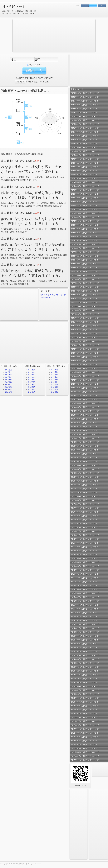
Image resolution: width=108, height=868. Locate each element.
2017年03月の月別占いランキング (85, 520)
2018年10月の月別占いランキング (85, 446)
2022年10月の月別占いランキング (85, 260)
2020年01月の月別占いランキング (85, 388)
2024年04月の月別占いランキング (85, 190)
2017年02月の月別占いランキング (85, 524)
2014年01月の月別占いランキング (85, 667)
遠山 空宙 (31, 370)
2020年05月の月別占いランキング (85, 372)
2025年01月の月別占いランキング (85, 155)
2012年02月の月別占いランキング (85, 756)
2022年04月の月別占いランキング (85, 283)
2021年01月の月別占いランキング (85, 341)
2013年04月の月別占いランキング (85, 702)
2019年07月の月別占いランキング (85, 411)
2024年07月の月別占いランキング (85, 178)
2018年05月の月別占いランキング (85, 465)
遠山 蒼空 (8, 372)
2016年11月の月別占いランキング (85, 535)
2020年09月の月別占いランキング (85, 357)
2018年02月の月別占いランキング (85, 477)
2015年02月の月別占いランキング (85, 617)
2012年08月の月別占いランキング (85, 733)
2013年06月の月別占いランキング (85, 694)
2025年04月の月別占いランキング (85, 144)
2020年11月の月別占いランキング (85, 349)
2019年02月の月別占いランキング (85, 430)
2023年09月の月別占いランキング (85, 217)
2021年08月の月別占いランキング (85, 314)
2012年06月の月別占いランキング (85, 741)
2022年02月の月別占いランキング (85, 291)
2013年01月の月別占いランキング (85, 714)
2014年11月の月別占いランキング (85, 628)
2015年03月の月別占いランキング (85, 613)
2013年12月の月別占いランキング (85, 671)
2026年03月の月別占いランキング (85, 101)
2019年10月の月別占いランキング (85, 399)
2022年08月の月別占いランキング (85, 268)
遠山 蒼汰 (8, 370)
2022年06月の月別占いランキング (85, 275)
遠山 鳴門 (54, 389)
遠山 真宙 (31, 389)
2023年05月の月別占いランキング (85, 233)
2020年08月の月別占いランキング (85, 361)
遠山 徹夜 (54, 387)
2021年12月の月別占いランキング (85, 299)
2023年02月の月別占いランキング (85, 244)
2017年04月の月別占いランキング (85, 516)
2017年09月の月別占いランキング (85, 496)
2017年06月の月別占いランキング (85, 508)
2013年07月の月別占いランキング (85, 690)
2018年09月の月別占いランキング (85, 450)
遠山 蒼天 (8, 384)
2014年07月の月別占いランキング (85, 644)
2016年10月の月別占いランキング (85, 539)
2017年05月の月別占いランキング (85, 512)
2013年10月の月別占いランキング (85, 679)
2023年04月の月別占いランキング (85, 237)
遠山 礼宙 (31, 380)
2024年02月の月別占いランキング (85, 198)
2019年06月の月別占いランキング (85, 415)
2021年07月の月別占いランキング (85, 318)
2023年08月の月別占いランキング (85, 221)
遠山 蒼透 (8, 380)
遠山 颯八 (54, 377)
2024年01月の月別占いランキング (85, 202)
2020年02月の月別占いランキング (85, 384)
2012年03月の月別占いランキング (85, 752)
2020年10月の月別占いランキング (85, 353)
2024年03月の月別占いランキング (85, 194)
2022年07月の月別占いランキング (85, 271)
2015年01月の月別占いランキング (85, 620)
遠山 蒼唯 (8, 392)
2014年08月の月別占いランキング (85, 640)
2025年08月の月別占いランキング (85, 128)
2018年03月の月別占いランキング (85, 473)
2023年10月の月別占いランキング (85, 213)
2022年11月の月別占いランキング (85, 256)
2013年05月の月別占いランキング (85, 698)
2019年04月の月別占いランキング (85, 423)
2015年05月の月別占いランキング (85, 605)
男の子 (30, 65)
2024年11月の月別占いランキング (85, 163)
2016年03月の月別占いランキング (85, 566)
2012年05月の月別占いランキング (85, 745)
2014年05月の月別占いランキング (85, 651)
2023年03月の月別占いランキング (85, 240)
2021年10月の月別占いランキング (85, 306)
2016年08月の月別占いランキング (85, 547)
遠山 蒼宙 (31, 392)
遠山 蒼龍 (8, 389)
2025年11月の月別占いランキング (85, 116)
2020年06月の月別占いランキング (85, 368)
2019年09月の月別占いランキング (85, 403)
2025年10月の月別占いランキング (85, 120)
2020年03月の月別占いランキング (85, 380)
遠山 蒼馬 (8, 382)
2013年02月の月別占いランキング (85, 710)
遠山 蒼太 (8, 375)
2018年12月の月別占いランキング (85, 438)
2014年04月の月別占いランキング (85, 655)
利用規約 (20, 82)
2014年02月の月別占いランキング (85, 663)
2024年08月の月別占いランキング (85, 175)
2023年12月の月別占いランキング (85, 206)
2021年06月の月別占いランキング (85, 322)
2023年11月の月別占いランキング (85, 209)
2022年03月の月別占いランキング (85, 287)
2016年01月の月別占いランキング (85, 574)
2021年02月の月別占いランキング (85, 337)
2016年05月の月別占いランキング (85, 558)
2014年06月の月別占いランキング (85, 648)
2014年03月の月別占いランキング (85, 659)
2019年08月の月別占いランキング (85, 407)
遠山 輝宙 (31, 375)
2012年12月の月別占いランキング (85, 717)
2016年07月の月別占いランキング (85, 551)
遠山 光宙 (31, 372)
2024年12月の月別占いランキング (85, 159)
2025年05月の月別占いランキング (85, 140)
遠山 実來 (54, 380)
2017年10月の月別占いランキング (85, 493)
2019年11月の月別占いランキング (85, 396)
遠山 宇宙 (31, 382)
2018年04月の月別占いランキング (85, 469)
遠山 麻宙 (31, 384)
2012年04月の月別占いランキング (85, 748)
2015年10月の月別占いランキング (85, 586)
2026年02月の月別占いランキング (85, 105)
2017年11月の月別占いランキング (85, 489)
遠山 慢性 (54, 382)
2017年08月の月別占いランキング (85, 500)
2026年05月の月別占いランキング (85, 93)
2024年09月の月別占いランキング (85, 171)
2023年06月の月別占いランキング (85, 229)
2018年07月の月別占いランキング (85, 458)
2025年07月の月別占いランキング (85, 132)
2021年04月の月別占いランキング (85, 330)
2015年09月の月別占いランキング (85, 589)
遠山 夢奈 (54, 384)
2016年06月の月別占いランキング (85, 555)
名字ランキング (77, 89)
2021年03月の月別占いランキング (85, 334)
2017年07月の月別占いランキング (85, 504)
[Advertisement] (36, 35)
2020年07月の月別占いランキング (85, 365)
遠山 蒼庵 (8, 387)
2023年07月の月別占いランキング (85, 225)
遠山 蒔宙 (31, 387)
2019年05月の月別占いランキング (85, 419)
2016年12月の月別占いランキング (85, 531)
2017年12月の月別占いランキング (85, 485)
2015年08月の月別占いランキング (85, 593)
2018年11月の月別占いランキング (85, 442)
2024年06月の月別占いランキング (85, 182)
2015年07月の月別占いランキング (85, 597)
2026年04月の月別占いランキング (85, 97)
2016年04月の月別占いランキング (85, 562)
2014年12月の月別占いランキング (85, 624)
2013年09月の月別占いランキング (85, 683)
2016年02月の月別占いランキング (85, 570)
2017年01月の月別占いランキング (85, 527)
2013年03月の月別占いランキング (85, 706)
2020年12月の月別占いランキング (85, 345)
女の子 (39, 65)
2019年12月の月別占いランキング (85, 392)
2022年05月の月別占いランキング (85, 279)
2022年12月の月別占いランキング (85, 252)
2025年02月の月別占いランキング (85, 151)
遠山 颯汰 (54, 370)
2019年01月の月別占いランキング (85, 434)
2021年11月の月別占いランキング (85, 303)
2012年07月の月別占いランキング (85, 737)
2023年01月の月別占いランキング (85, 248)
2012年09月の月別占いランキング (85, 729)
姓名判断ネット (14, 7)
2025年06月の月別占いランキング (85, 136)
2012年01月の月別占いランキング (85, 760)
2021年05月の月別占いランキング (85, 326)
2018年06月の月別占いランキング (85, 461)
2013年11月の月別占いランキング (85, 675)
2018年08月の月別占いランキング (85, 454)
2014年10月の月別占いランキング (85, 632)
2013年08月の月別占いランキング (85, 686)
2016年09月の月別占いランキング (85, 543)
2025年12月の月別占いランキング (85, 113)
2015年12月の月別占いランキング (85, 578)
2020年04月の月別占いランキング (85, 376)
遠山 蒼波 (8, 377)
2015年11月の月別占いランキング (85, 582)
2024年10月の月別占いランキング (85, 167)
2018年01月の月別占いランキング (85, 481)
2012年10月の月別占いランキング (85, 725)
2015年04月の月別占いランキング (85, 609)
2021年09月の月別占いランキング (85, 310)
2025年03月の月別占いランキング (85, 147)
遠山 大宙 (31, 377)
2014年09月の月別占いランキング (85, 636)
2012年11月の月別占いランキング (85, 721)
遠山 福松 (54, 392)
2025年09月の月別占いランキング (85, 124)
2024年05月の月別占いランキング (85, 186)
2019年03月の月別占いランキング (85, 427)
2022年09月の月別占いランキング (85, 264)
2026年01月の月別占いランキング (85, 109)
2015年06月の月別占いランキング (85, 601)
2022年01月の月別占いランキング (85, 295)
